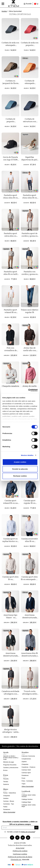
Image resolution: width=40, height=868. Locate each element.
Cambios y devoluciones (11, 768)
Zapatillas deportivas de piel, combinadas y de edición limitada (30, 161)
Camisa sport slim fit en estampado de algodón (30, 579)
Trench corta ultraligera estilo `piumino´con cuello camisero (30, 695)
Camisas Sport (26, 773)
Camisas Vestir (26, 770)
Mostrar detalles (27, 455)
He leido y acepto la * (21, 832)
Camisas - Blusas (9, 801)
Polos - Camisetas (27, 781)
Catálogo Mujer (26, 802)
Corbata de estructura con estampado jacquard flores (30, 123)
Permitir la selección (20, 469)
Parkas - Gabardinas (10, 793)
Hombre (4, 11)
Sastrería (6, 784)
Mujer (6, 789)
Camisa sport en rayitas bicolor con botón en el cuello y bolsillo (10, 542)
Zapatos (24, 762)
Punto (23, 778)
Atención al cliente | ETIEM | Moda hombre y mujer (11, 758)
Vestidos (6, 798)
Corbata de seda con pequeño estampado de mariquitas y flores (30, 46)
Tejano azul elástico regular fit (30, 311)
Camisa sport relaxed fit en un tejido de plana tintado (10, 504)
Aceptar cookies (20, 462)
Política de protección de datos (20, 857)
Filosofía (6, 779)
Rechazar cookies (20, 476)
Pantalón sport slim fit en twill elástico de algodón (10, 274)
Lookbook (26, 791)
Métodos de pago (9, 762)
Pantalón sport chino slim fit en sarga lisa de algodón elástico (30, 199)
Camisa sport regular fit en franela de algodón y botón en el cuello (30, 504)
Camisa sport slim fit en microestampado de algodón (10, 580)
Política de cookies (20, 851)
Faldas (5, 807)
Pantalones (7, 809)
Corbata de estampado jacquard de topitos (30, 83)
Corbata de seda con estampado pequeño (10, 45)
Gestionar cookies (20, 854)
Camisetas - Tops (9, 804)
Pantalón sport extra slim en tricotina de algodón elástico (10, 237)
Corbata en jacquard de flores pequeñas (10, 83)
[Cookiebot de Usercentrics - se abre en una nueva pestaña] (28, 390)
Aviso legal (20, 848)
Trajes (24, 784)
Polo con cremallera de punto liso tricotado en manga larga (10, 352)
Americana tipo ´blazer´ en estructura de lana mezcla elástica (10, 619)
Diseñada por (20, 859)
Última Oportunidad (9, 812)
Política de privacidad (28, 832)
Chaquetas (7, 796)
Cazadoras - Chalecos (29, 767)
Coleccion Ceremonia (28, 756)
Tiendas (6, 782)
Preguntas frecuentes (10, 765)
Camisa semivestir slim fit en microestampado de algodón (30, 542)
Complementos (26, 759)
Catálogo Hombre (27, 799)
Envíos (5, 770)
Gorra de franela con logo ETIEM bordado (10, 160)
